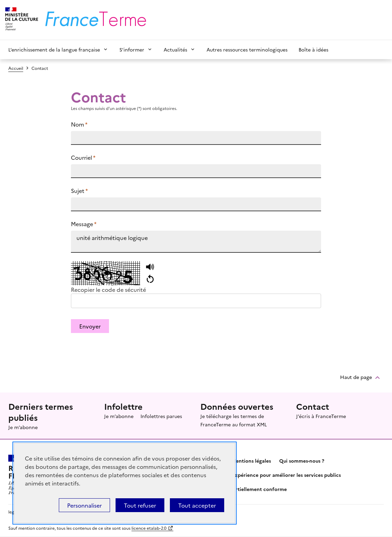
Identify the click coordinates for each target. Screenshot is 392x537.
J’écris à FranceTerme (321, 416)
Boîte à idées (313, 49)
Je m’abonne (23, 427)
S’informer (132, 49)
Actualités (175, 49)
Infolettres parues (161, 416)
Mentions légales (251, 461)
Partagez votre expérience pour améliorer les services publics (268, 475)
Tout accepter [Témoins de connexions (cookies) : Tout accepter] (197, 505)
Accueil (16, 68)
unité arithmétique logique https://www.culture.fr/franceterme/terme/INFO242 (196, 242)
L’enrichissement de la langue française (54, 49)
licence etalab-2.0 (149, 528)
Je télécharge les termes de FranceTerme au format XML (234, 420)
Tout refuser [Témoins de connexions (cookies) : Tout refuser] (140, 505)
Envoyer (90, 326)
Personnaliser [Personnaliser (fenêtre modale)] (84, 505)
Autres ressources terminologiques (247, 49)
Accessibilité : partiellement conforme (241, 489)
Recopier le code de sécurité (108, 289)
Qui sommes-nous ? (302, 461)
